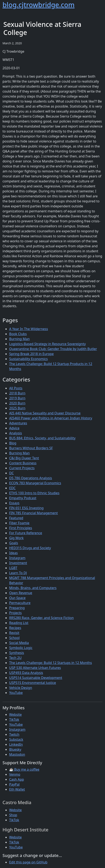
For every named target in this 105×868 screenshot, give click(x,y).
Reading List (19, 623)
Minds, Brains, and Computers (33, 588)
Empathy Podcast (23, 498)
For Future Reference (26, 533)
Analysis (16, 433)
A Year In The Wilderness (29, 329)
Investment (18, 563)
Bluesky (15, 749)
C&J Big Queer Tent (24, 458)
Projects (15, 613)
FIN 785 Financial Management (34, 513)
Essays (14, 503)
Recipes (15, 628)
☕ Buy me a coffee (24, 769)
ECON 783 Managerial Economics (35, 483)
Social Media (19, 643)
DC (11, 473)
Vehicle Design (21, 688)
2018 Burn (17, 393)
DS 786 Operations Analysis (31, 478)
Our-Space (17, 598)
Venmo (15, 774)
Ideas (13, 553)
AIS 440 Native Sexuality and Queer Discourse (45, 413)
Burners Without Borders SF (31, 448)
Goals (14, 543)
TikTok (14, 719)
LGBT (13, 568)
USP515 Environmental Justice (33, 683)
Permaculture (20, 603)
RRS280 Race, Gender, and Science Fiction (41, 618)
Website (15, 714)
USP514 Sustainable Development (36, 678)
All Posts (16, 388)
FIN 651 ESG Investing (26, 508)
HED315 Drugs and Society (30, 548)
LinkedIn (16, 744)
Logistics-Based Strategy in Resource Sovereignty (47, 344)
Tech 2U (15, 658)
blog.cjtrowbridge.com (39, 5)
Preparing (17, 608)
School (14, 638)
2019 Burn (17, 398)
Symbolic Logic (21, 648)
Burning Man (19, 339)
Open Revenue (21, 593)
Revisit (14, 633)
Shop (13, 815)
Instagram (17, 558)
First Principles (21, 528)
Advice (14, 428)
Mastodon (17, 754)
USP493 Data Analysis (26, 673)
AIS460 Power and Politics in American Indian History (51, 418)
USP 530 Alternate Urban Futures (35, 668)
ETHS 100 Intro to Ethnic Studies (34, 493)
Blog (13, 443)
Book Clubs (18, 334)
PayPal (14, 784)
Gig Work (16, 538)
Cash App (17, 779)
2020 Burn (17, 403)
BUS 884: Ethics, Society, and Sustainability (42, 438)
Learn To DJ (18, 573)
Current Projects (22, 468)
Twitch (14, 734)
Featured (16, 518)
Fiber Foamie (19, 523)
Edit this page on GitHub (28, 862)
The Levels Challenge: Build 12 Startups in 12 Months (51, 663)
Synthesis (17, 653)
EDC (12, 488)
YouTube (16, 693)
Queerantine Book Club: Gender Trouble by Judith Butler (53, 349)
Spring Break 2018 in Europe (31, 354)
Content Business (23, 463)
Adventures (18, 423)
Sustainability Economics (28, 359)
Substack (16, 739)
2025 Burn (17, 408)
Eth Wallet (17, 789)
